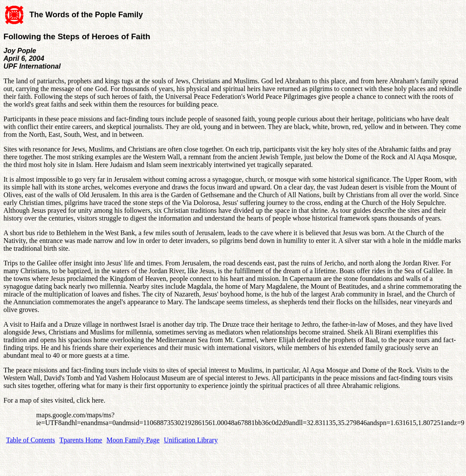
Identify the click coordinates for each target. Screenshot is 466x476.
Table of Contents (31, 440)
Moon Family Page (133, 440)
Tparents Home (81, 440)
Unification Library (191, 440)
